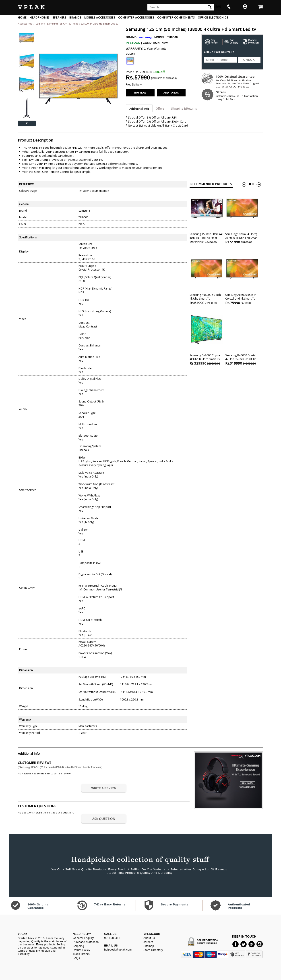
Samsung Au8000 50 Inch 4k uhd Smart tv (207, 277)
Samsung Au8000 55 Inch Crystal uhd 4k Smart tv (242, 277)
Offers (239, 95)
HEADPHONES (40, 18)
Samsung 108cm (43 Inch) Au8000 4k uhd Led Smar (242, 216)
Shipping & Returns (184, 108)
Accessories (25, 24)
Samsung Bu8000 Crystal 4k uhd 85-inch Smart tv (242, 337)
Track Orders (81, 954)
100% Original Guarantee (239, 81)
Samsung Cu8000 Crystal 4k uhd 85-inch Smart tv (207, 337)
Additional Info (139, 109)
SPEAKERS (59, 18)
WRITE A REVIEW (104, 788)
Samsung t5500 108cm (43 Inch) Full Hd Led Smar (207, 216)
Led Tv (40, 24)
